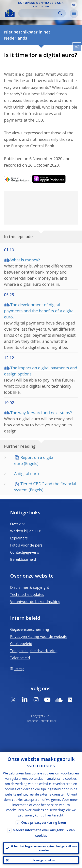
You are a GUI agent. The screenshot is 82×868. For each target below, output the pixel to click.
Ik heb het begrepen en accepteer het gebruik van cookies (44, 848)
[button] (74, 5)
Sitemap (19, 669)
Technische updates (27, 594)
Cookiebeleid (21, 644)
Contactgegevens (25, 552)
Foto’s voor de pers (26, 545)
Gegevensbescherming (30, 629)
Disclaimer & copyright (30, 587)
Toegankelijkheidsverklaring (34, 651)
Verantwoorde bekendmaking (35, 602)
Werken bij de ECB (26, 531)
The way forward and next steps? (41, 413)
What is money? (25, 260)
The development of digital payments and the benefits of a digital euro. (39, 311)
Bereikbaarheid (23, 559)
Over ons (18, 524)
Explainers (19, 538)
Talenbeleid (20, 658)
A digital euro (27, 474)
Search (60, 13)
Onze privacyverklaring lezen (44, 823)
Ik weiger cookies (44, 860)
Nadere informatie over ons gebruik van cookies (44, 833)
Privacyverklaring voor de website (39, 636)
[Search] (39, 13)
